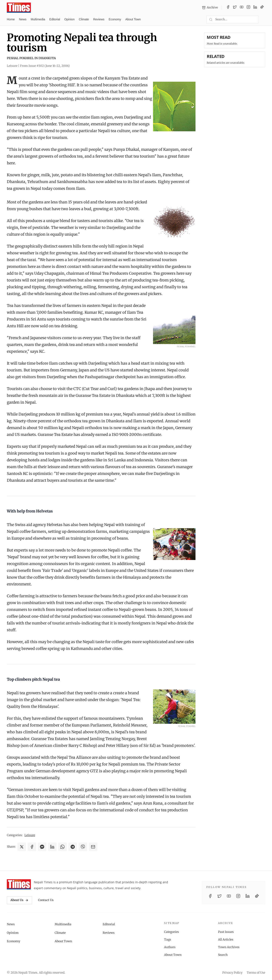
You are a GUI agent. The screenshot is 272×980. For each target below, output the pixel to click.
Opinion (69, 19)
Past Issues (226, 932)
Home (11, 19)
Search (223, 955)
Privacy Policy (232, 973)
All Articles (226, 939)
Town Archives (229, 947)
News (23, 19)
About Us (19, 900)
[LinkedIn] (255, 8)
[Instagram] (248, 8)
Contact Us (46, 900)
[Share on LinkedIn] (52, 847)
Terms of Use (256, 973)
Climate (84, 19)
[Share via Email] (93, 847)
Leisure (30, 835)
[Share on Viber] (83, 847)
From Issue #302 (45, 66)
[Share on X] (22, 847)
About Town (133, 19)
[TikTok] (262, 8)
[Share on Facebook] (32, 847)
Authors (170, 947)
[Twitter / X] (235, 8)
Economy (115, 19)
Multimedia (38, 19)
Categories (171, 932)
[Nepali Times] (19, 884)
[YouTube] (242, 8)
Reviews (99, 19)
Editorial (55, 19)
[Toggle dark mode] (263, 20)
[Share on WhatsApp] (62, 847)
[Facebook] (228, 8)
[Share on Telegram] (73, 847)
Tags (168, 939)
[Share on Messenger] (42, 847)
